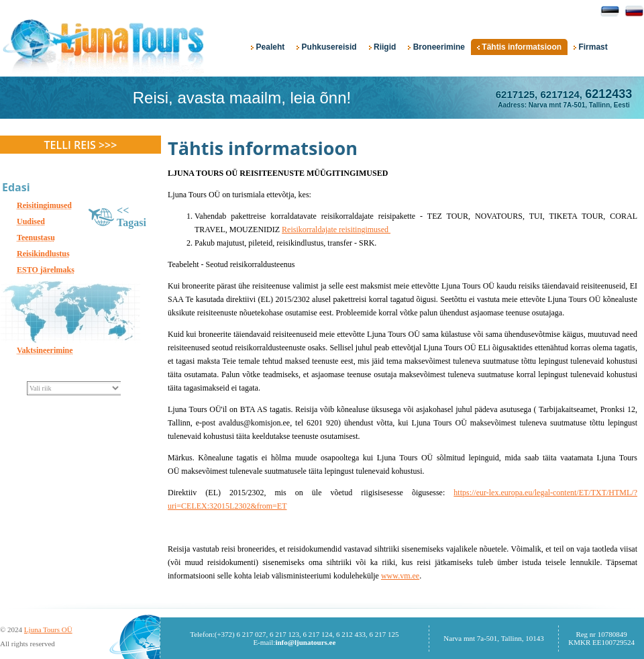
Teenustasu (36, 238)
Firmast (591, 47)
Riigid (383, 47)
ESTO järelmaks (46, 270)
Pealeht (268, 47)
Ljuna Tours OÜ (48, 629)
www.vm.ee (400, 576)
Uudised (31, 221)
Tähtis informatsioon (519, 47)
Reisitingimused (44, 205)
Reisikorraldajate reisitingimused (336, 230)
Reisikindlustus (43, 254)
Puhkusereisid (326, 47)
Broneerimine (436, 47)
